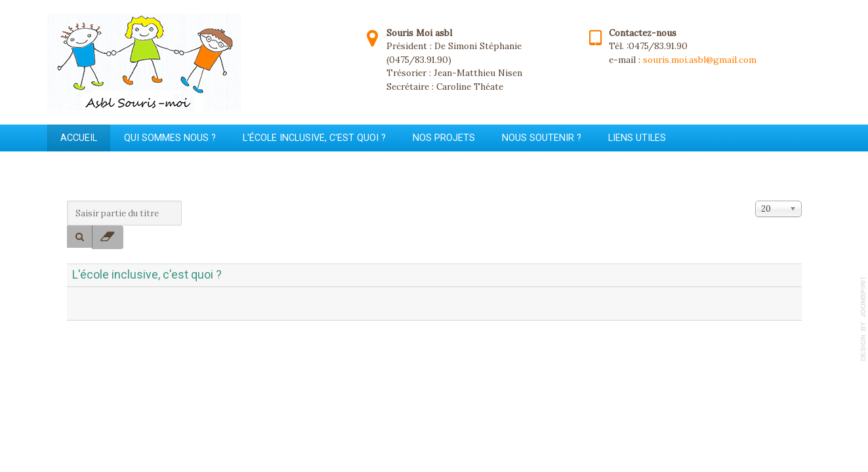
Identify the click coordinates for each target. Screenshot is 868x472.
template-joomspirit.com (863, 319)
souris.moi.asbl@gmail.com (700, 60)
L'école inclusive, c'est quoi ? (314, 138)
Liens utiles (637, 138)
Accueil (79, 138)
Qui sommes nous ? (170, 138)
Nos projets (444, 138)
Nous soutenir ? (542, 138)
